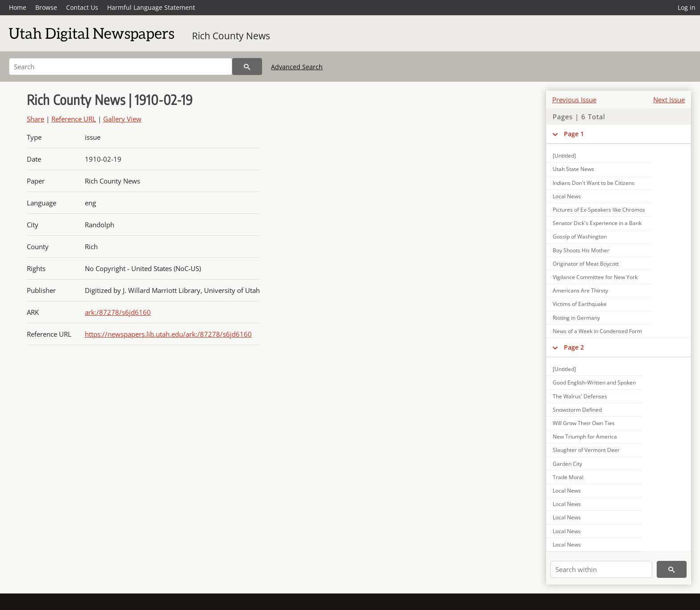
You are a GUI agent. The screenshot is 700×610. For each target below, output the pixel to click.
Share (35, 119)
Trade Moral (568, 477)
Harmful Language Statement (151, 7)
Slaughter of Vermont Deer (586, 450)
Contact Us (82, 7)
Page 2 (574, 347)
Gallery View (122, 119)
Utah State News (573, 169)
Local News (567, 196)
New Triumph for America (585, 437)
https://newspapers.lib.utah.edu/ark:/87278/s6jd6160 (168, 334)
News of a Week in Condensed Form (597, 331)
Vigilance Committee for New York (595, 277)
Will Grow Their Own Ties (584, 423)
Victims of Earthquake (580, 304)
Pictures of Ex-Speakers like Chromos (599, 210)
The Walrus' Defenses (580, 396)
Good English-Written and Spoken (594, 382)
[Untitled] (564, 156)
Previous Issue (574, 100)
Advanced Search (297, 67)
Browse (46, 7)
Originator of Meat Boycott (586, 264)
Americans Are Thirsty (580, 290)
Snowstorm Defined (577, 410)
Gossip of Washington (580, 236)
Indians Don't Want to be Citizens (594, 183)
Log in (687, 7)
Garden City (567, 464)
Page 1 (574, 134)
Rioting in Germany (576, 318)
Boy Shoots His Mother (581, 250)
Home (18, 7)
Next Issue (669, 100)
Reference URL (74, 119)
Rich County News (231, 36)
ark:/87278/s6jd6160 (118, 312)
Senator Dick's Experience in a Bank (597, 223)
